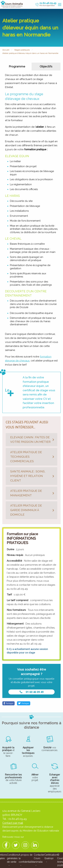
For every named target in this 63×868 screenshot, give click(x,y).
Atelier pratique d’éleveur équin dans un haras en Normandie (30, 53)
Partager (8, 703)
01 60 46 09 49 (32, 692)
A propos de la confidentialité (26, 858)
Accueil (6, 50)
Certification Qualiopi (51, 857)
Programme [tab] (17, 66)
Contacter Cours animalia (39, 858)
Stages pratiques (22, 50)
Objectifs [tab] (46, 66)
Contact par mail (13, 823)
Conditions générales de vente (13, 858)
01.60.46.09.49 (18, 819)
